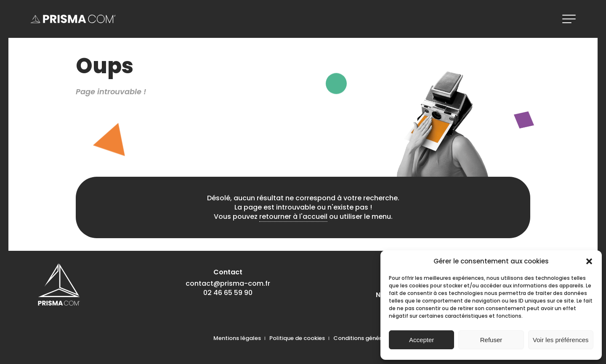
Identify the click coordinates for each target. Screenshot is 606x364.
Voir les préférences (561, 340)
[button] (589, 261)
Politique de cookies (297, 338)
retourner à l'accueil (293, 217)
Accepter (421, 340)
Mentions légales (237, 338)
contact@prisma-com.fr (228, 283)
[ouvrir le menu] (569, 19)
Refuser (491, 340)
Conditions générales (363, 338)
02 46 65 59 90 (228, 293)
